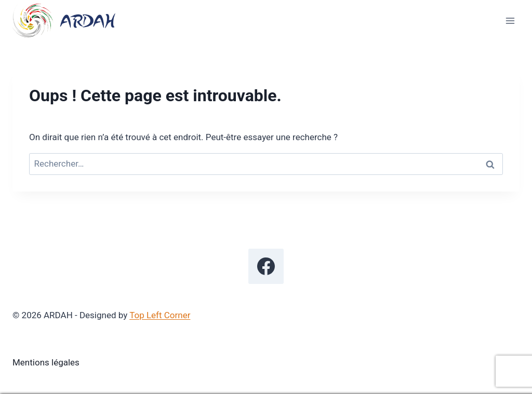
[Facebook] (266, 266)
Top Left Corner (160, 315)
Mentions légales (46, 362)
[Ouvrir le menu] (510, 21)
